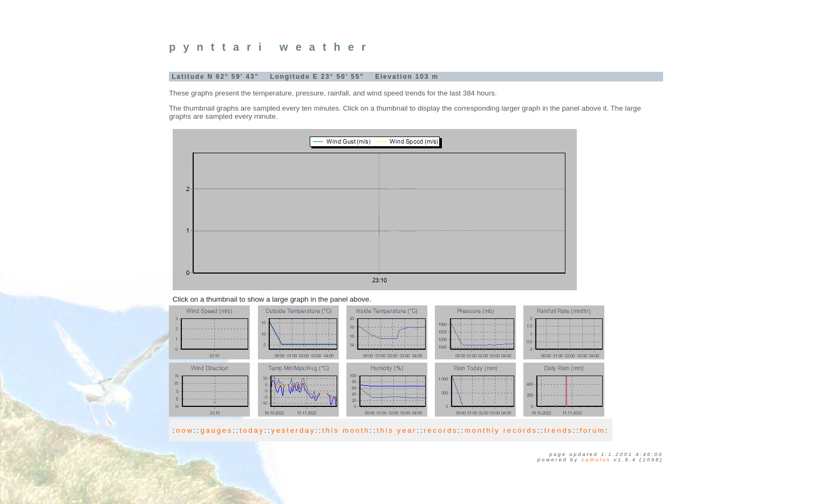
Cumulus (596, 460)
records (441, 430)
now (185, 430)
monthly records (501, 430)
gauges (216, 430)
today (252, 430)
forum (592, 430)
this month (346, 430)
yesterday (294, 430)
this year (397, 430)
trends (559, 430)
